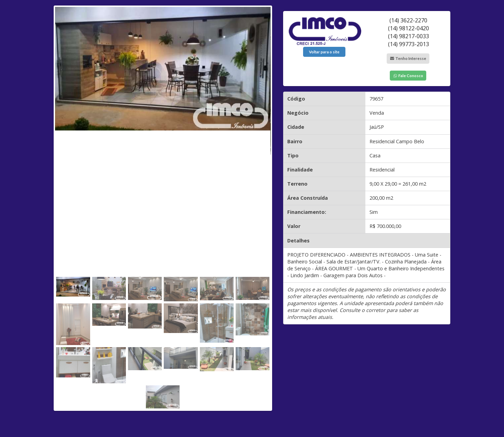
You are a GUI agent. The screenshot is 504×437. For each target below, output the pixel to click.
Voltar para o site (324, 52)
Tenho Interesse (408, 58)
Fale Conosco (408, 76)
